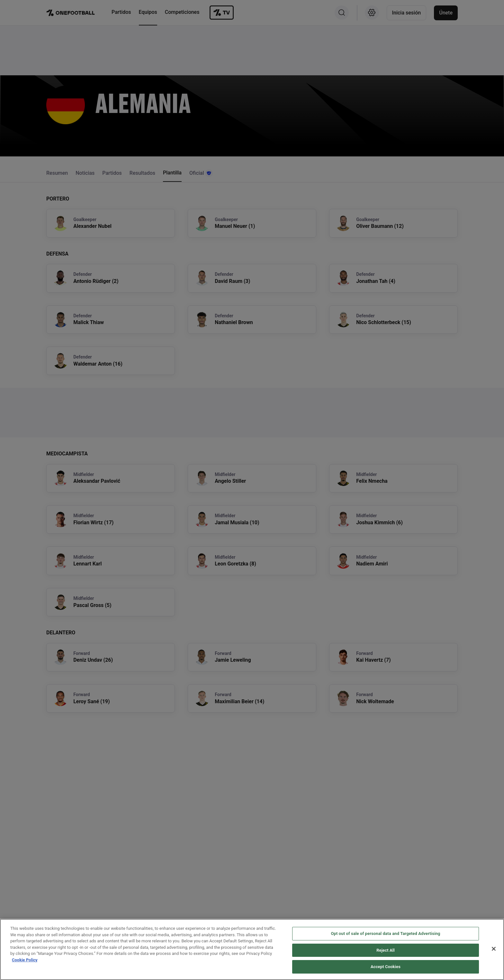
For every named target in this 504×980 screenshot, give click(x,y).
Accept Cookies (386, 968)
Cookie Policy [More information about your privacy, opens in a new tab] (25, 961)
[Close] (494, 949)
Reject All (386, 951)
